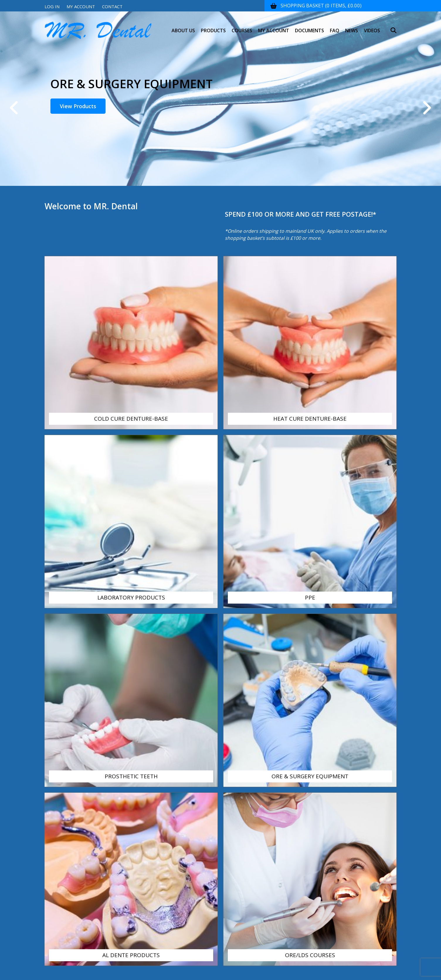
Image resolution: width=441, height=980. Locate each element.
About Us (183, 26)
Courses (242, 26)
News (352, 26)
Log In (52, 6)
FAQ (335, 26)
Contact (112, 6)
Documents (309, 26)
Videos (372, 26)
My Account (81, 6)
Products (213, 26)
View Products (78, 106)
